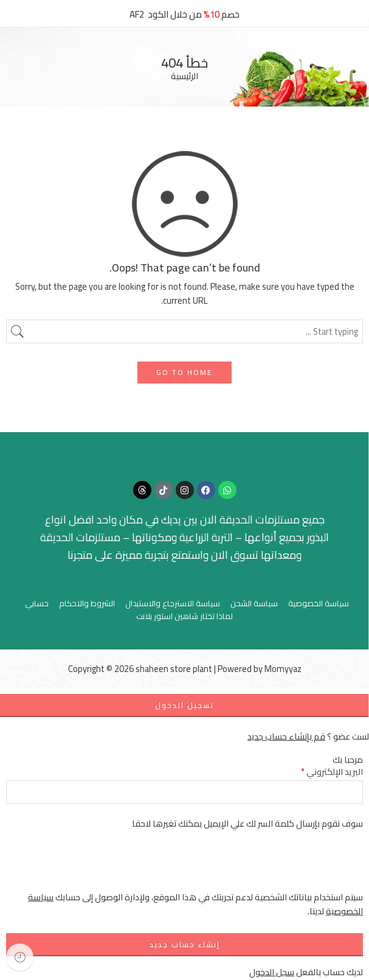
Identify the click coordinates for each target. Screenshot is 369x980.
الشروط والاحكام (87, 604)
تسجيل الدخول (184, 705)
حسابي (37, 604)
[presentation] (271, 866)
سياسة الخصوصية (319, 604)
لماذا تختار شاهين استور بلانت (184, 616)
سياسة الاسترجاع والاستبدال (173, 604)
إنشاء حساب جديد (185, 944)
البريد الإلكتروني (332, 772)
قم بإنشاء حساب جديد (286, 736)
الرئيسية (184, 76)
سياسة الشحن (254, 604)
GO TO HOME (184, 372)
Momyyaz (283, 669)
